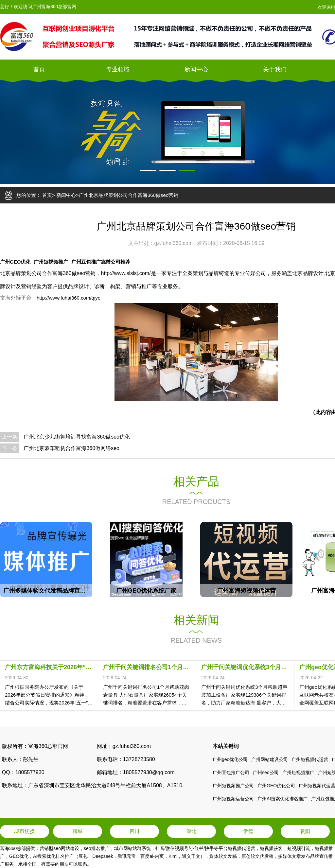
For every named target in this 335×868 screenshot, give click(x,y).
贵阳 (305, 831)
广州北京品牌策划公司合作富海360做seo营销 (129, 195)
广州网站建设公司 (270, 759)
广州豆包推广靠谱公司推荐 (101, 262)
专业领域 (118, 69)
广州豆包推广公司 (231, 773)
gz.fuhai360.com (174, 243)
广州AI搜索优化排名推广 (282, 799)
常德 (248, 831)
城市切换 (25, 831)
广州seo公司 (266, 773)
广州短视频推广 (51, 262)
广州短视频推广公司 (233, 786)
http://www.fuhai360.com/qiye (69, 298)
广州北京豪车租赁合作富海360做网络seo (71, 448)
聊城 (78, 831)
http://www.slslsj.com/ (126, 273)
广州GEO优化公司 (276, 786)
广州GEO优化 (15, 262)
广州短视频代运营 (310, 759)
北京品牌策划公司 (21, 273)
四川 (134, 831)
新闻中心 (196, 69)
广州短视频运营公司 (233, 799)
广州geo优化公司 (230, 759)
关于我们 (275, 69)
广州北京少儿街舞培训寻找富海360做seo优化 (77, 437)
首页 (39, 69)
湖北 (191, 831)
